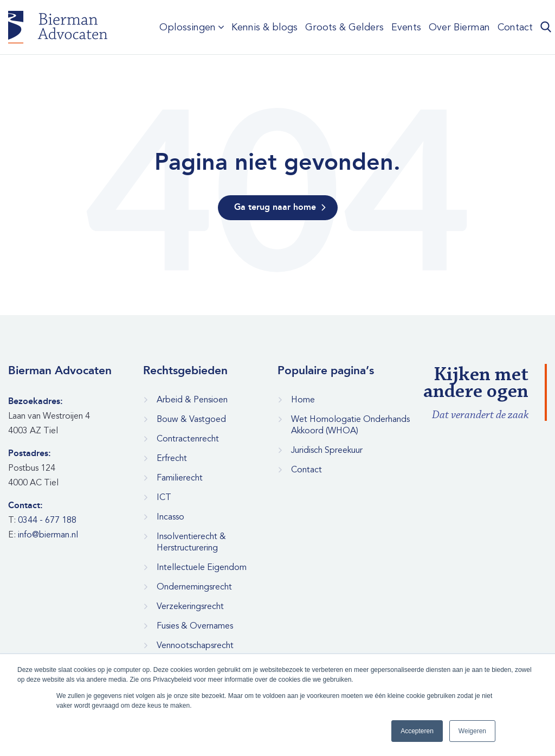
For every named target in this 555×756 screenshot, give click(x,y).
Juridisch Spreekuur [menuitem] (327, 450)
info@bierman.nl (48, 535)
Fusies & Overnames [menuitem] (195, 626)
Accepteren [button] (417, 731)
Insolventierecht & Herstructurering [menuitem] (191, 542)
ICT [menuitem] (164, 497)
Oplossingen (188, 27)
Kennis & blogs (264, 27)
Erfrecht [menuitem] (172, 458)
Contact (515, 27)
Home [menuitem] (303, 400)
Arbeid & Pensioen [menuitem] (192, 400)
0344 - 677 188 (47, 520)
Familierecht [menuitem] (180, 478)
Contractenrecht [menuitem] (188, 439)
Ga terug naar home (275, 207)
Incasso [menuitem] (170, 517)
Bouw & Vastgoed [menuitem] (191, 419)
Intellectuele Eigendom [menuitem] (202, 567)
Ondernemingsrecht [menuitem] (194, 587)
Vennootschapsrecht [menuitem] (195, 645)
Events (406, 27)
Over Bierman (459, 27)
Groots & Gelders (344, 27)
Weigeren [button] (472, 731)
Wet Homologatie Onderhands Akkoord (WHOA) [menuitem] (350, 425)
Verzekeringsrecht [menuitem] (190, 606)
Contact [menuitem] (306, 470)
